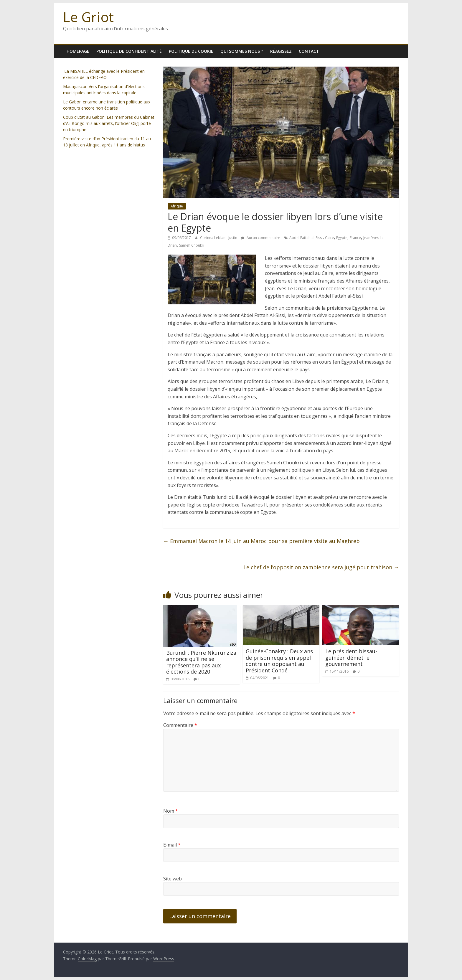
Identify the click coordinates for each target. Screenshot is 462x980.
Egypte (342, 238)
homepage (78, 51)
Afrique (177, 206)
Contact (309, 51)
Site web (173, 879)
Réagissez (281, 51)
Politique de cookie (191, 51)
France (355, 238)
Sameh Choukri (192, 245)
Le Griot (88, 17)
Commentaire (180, 725)
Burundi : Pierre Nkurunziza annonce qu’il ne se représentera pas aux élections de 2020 (201, 662)
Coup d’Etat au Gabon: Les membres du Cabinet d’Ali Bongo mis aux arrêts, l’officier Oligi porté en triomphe (109, 123)
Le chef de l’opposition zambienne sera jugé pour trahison (321, 567)
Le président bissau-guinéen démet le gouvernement (351, 658)
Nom (171, 811)
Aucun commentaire (261, 238)
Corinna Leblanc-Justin (219, 238)
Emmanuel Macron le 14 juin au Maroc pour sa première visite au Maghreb (261, 541)
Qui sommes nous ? (242, 51)
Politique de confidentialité (129, 51)
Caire (329, 238)
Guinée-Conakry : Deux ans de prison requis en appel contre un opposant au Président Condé (279, 661)
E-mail (172, 845)
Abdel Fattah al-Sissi (306, 238)
